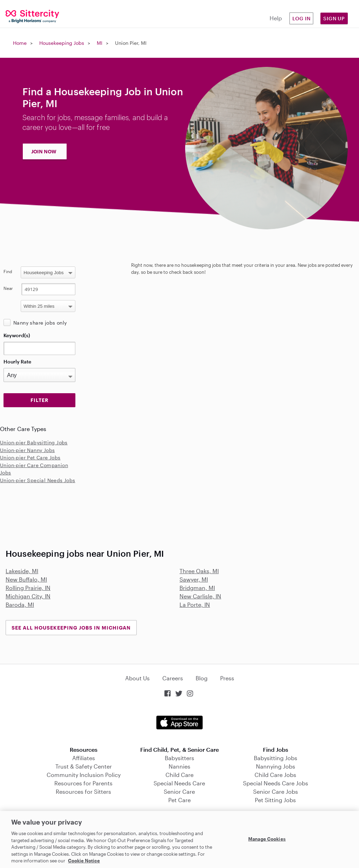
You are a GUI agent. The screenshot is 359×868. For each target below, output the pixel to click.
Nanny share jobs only (40, 323)
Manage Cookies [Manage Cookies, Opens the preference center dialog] (267, 839)
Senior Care (179, 791)
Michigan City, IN (28, 596)
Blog (202, 678)
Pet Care (179, 800)
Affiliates (84, 758)
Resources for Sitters (83, 791)
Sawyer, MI (194, 579)
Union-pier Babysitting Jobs (34, 442)
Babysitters (179, 758)
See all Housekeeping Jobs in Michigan (71, 628)
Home (20, 43)
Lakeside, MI (22, 571)
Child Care (179, 775)
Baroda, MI (20, 605)
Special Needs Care (179, 783)
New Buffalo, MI (26, 579)
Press (227, 678)
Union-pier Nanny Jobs (27, 450)
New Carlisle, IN (200, 596)
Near (8, 288)
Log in (302, 18)
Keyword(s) (17, 335)
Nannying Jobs (276, 766)
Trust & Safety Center (84, 766)
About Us (137, 678)
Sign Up (334, 18)
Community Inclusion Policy (84, 775)
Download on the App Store (179, 723)
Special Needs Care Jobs (276, 783)
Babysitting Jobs (276, 758)
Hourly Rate (17, 362)
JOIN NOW (44, 151)
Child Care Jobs (275, 775)
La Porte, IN (195, 605)
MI (100, 43)
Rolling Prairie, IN (28, 588)
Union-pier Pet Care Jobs (30, 457)
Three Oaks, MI (199, 571)
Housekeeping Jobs (62, 43)
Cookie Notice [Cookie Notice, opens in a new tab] (84, 861)
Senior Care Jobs (276, 791)
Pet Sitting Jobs (275, 800)
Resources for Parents (83, 783)
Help (276, 18)
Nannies (179, 766)
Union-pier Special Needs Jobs (38, 480)
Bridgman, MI (197, 588)
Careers (173, 678)
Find (8, 271)
